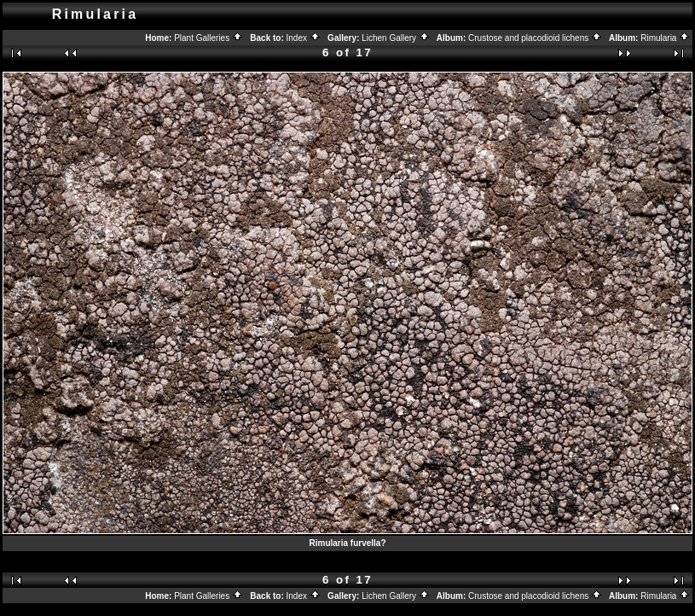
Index (304, 38)
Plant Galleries (208, 38)
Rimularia (665, 38)
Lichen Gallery (396, 38)
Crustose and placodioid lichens (535, 38)
